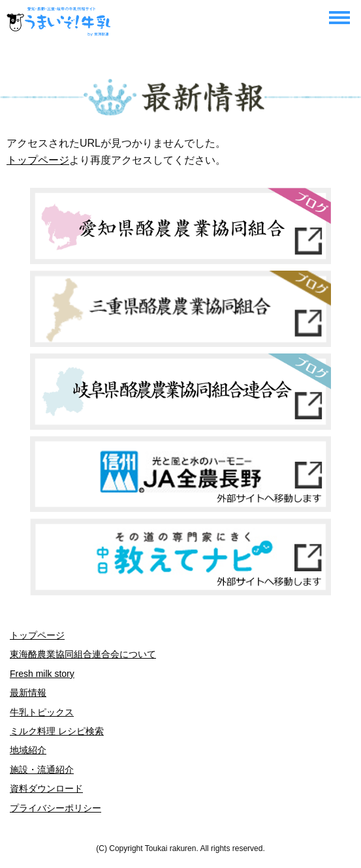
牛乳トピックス (42, 712)
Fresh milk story (42, 674)
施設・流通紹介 (42, 770)
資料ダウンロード (46, 788)
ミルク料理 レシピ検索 (57, 731)
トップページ (38, 160)
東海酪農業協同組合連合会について (83, 654)
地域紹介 (28, 750)
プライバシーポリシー (55, 808)
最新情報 (28, 693)
